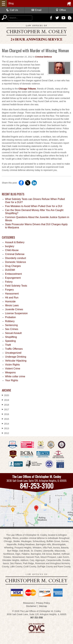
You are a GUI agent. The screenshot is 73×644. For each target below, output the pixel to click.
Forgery (9, 290)
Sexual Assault (13, 333)
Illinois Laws (12, 305)
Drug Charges (13, 266)
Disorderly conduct (16, 258)
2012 (5, 433)
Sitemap (43, 606)
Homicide (10, 301)
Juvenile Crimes (14, 309)
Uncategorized (13, 353)
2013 (5, 428)
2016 (5, 414)
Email (36, 10)
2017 (5, 409)
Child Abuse (12, 250)
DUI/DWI (10, 270)
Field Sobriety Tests (16, 286)
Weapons (10, 372)
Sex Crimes (12, 329)
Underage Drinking (16, 357)
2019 (5, 400)
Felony (9, 282)
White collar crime (15, 376)
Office (61, 10)
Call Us (12, 10)
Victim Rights (12, 365)
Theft (8, 345)
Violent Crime (13, 369)
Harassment (12, 294)
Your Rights (12, 380)
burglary (10, 246)
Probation (11, 317)
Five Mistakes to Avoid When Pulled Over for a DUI (34, 206)
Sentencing (11, 325)
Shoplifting (11, 337)
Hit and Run (12, 298)
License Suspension (16, 313)
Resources (28, 603)
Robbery (10, 321)
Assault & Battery (15, 242)
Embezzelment (13, 274)
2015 (5, 419)
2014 (5, 424)
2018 (5, 405)
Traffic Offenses (14, 349)
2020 (5, 395)
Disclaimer (31, 606)
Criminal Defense (43, 57)
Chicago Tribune (27, 89)
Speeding (10, 341)
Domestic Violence (15, 262)
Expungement (13, 278)
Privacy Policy (43, 603)
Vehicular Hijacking (16, 361)
